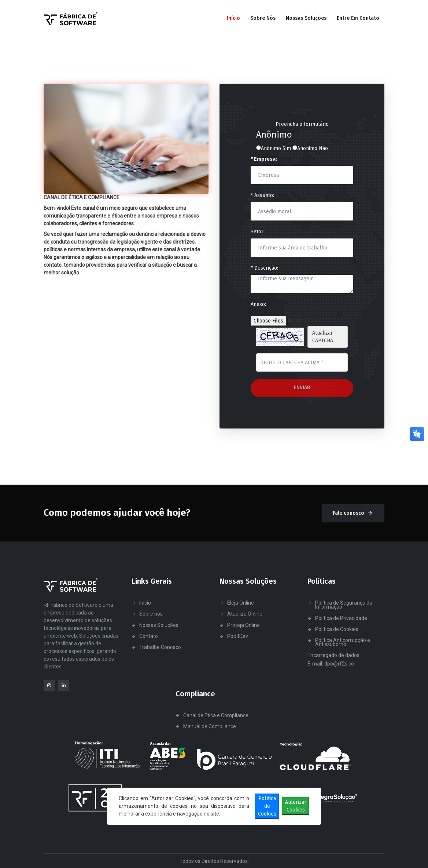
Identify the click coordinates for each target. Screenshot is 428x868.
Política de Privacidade (341, 618)
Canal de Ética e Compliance (216, 716)
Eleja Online (241, 603)
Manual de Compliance (210, 727)
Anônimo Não (310, 148)
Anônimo (274, 135)
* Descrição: (264, 268)
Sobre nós (151, 614)
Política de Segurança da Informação (344, 605)
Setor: (258, 232)
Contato (149, 636)
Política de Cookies (337, 629)
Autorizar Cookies (296, 806)
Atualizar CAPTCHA (323, 337)
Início (233, 18)
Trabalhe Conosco (160, 647)
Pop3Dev (238, 636)
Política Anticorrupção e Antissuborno (343, 642)
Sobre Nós (263, 18)
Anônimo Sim (274, 148)
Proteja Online (243, 625)
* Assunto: (262, 195)
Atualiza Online (245, 614)
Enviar (302, 388)
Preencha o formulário (302, 124)
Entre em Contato (358, 18)
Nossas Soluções (306, 18)
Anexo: (258, 304)
